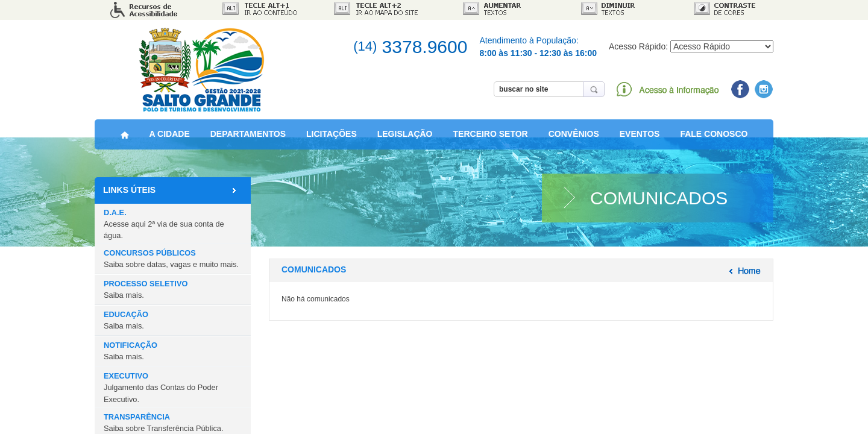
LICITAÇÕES (332, 141)
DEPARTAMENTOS (248, 141)
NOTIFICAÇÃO (131, 356)
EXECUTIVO (161, 392)
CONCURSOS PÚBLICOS (171, 263)
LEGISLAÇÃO (405, 141)
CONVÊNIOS (574, 141)
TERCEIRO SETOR (491, 141)
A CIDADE (170, 141)
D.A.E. (164, 228)
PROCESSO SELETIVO (146, 294)
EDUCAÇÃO (126, 325)
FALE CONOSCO (714, 141)
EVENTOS (640, 141)
